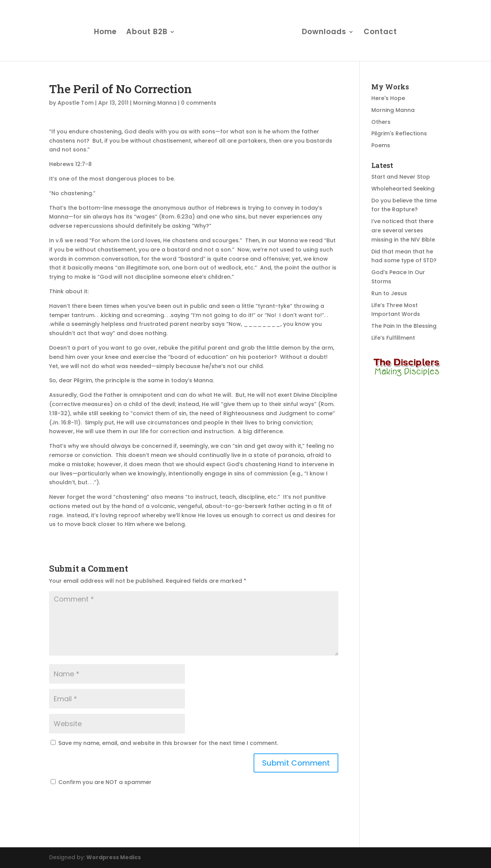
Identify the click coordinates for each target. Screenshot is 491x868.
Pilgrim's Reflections (399, 133)
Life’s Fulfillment (393, 338)
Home (105, 33)
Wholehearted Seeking (403, 189)
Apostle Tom (76, 103)
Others (381, 122)
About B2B (147, 33)
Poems (381, 145)
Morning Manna (155, 103)
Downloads (324, 33)
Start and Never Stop (401, 177)
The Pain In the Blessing (404, 326)
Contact (380, 33)
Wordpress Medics (114, 857)
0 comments (199, 103)
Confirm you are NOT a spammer (101, 782)
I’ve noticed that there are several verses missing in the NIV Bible (403, 230)
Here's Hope (388, 98)
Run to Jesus (389, 293)
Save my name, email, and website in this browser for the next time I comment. (168, 743)
